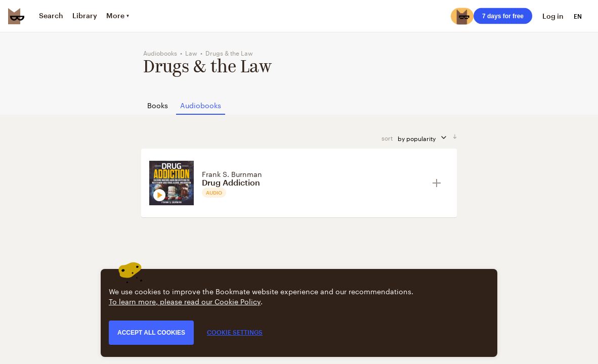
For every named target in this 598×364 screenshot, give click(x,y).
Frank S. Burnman (232, 173)
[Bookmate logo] (16, 16)
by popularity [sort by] (425, 138)
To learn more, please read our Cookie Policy (185, 301)
